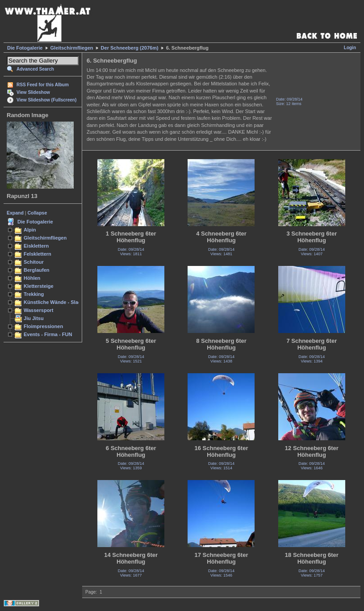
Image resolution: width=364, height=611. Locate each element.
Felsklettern (38, 254)
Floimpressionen (43, 326)
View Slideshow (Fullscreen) (46, 100)
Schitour (34, 262)
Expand (15, 213)
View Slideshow (33, 92)
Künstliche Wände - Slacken (56, 302)
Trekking (34, 294)
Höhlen (32, 278)
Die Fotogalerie (25, 48)
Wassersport (38, 310)
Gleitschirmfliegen (72, 48)
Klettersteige (39, 286)
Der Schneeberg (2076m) (130, 48)
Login (350, 48)
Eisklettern (36, 246)
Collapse (38, 213)
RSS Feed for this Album (43, 85)
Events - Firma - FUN (48, 334)
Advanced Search (35, 69)
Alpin (30, 230)
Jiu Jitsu (34, 318)
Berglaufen (37, 270)
